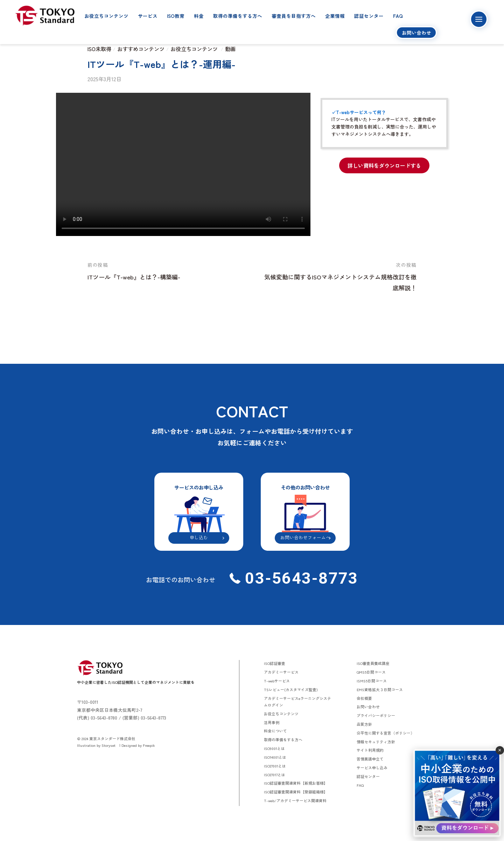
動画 (230, 49)
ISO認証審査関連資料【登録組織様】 (296, 792)
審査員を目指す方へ (294, 16)
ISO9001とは (274, 748)
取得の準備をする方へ (238, 16)
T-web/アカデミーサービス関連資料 (295, 800)
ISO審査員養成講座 (373, 663)
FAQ (398, 16)
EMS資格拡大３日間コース (380, 689)
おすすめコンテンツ (141, 49)
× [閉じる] (500, 750)
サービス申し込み (372, 767)
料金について (275, 731)
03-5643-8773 (299, 578)
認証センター (369, 16)
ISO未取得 (99, 49)
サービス (148, 16)
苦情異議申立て (370, 759)
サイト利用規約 (370, 750)
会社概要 (364, 698)
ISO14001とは (275, 757)
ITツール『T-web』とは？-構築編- (134, 277)
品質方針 (364, 724)
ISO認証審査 (275, 663)
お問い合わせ (416, 33)
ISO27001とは (275, 766)
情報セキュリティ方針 (376, 742)
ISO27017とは (275, 774)
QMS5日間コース (371, 672)
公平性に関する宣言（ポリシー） (386, 733)
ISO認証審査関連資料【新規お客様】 (296, 783)
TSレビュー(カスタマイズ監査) (291, 689)
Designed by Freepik (138, 745)
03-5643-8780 (104, 718)
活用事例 (272, 722)
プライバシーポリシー (376, 715)
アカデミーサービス (281, 672)
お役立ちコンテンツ (106, 16)
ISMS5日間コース (372, 681)
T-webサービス (277, 681)
